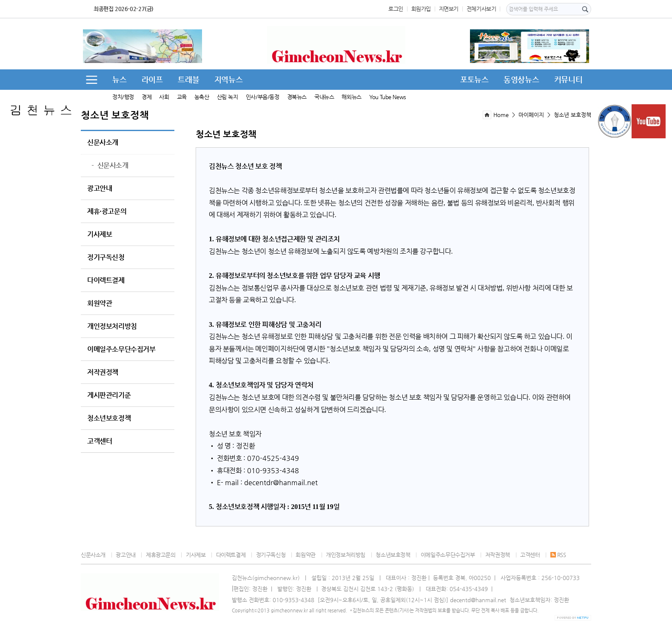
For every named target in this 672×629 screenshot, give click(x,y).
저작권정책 (103, 372)
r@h (277, 482)
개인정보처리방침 (112, 326)
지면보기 (449, 9)
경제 (147, 97)
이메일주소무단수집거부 (121, 349)
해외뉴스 (351, 97)
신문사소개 (103, 143)
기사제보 (100, 234)
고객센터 (100, 441)
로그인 (396, 9)
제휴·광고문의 (107, 212)
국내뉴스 (324, 97)
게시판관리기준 (109, 395)
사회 (164, 97)
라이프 (152, 79)
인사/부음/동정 (263, 97)
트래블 (188, 79)
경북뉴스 (297, 97)
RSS (558, 555)
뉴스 (119, 79)
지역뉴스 (228, 79)
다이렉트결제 (106, 280)
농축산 (202, 97)
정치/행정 (123, 97)
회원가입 (421, 9)
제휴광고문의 (161, 555)
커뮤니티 (568, 79)
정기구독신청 (106, 257)
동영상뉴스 (521, 79)
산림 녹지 (228, 97)
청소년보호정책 (109, 418)
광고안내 (100, 189)
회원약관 (100, 303)
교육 (182, 97)
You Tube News (388, 97)
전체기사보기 (481, 9)
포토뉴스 (474, 79)
